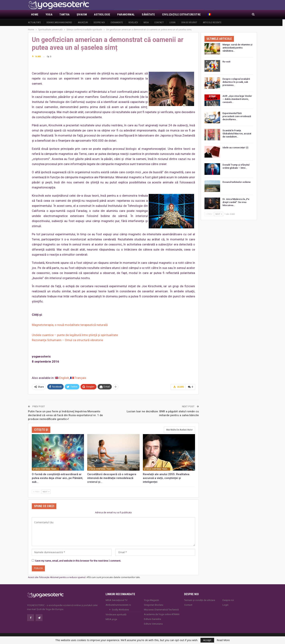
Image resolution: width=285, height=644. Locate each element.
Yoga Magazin (151, 600)
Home (35, 15)
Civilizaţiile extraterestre (181, 15)
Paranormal (126, 15)
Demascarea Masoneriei (59, 22)
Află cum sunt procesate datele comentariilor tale (113, 577)
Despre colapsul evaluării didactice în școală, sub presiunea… (236, 82)
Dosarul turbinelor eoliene (237, 182)
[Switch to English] (62, 378)
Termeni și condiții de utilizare (200, 600)
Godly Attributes (120, 609)
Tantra (64, 15)
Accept (207, 640)
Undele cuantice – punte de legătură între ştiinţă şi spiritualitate (75, 335)
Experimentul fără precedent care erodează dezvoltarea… (237, 116)
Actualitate (34, 22)
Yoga (49, 15)
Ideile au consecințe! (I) (235, 148)
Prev (36, 491)
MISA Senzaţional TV (117, 600)
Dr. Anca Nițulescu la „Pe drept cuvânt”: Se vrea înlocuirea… (236, 202)
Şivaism (82, 15)
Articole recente (212, 22)
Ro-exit (226, 62)
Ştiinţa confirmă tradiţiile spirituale (46, 469)
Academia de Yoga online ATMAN (162, 614)
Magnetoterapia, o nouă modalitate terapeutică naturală (70, 325)
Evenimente (117, 22)
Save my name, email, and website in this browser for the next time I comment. (78, 560)
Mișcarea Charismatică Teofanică (161, 609)
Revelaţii (133, 22)
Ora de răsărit (189, 22)
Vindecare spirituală (116, 614)
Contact (159, 22)
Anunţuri (83, 22)
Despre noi (99, 22)
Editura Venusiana (153, 623)
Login (172, 22)
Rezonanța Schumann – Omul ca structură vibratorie (67, 340)
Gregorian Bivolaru (154, 605)
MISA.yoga (111, 619)
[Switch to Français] (78, 378)
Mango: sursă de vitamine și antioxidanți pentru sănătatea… (237, 48)
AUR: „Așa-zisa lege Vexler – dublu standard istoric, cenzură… (237, 99)
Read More (223, 640)
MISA (146, 22)
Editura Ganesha (152, 619)
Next (46, 491)
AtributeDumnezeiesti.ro (118, 605)
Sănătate (148, 15)
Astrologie (102, 15)
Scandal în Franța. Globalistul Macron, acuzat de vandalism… (237, 134)
